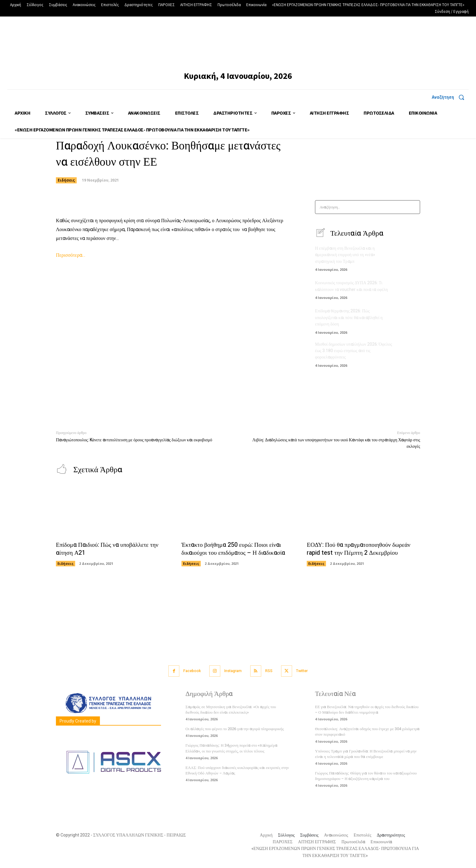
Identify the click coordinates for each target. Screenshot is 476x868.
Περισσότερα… (71, 255)
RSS (270, 670)
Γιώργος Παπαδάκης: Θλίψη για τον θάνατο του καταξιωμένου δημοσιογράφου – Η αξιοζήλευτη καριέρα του (366, 775)
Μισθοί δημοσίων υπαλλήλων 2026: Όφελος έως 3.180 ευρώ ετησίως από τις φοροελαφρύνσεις (353, 350)
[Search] (414, 207)
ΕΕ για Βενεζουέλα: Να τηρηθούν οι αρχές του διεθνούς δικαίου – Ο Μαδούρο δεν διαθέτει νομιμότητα (367, 709)
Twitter (305, 670)
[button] (450, 97)
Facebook (190, 670)
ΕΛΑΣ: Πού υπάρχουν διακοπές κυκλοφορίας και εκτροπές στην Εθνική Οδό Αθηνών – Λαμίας (237, 769)
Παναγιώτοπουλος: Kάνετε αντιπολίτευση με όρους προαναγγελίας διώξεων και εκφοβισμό (134, 439)
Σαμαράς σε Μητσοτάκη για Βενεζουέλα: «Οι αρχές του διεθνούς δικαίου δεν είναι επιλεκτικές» (231, 709)
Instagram (233, 670)
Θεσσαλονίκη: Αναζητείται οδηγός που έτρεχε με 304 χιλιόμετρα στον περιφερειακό (367, 731)
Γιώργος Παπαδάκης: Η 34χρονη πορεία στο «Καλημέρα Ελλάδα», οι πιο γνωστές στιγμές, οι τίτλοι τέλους (231, 747)
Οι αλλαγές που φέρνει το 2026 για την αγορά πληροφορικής (235, 728)
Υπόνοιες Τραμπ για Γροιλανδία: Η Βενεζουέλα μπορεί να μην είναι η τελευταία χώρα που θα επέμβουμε (366, 753)
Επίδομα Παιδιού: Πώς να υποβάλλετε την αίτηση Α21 (108, 548)
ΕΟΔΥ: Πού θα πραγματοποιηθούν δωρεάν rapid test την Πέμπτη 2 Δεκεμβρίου (359, 548)
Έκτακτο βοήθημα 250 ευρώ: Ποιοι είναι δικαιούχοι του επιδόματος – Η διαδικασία (234, 548)
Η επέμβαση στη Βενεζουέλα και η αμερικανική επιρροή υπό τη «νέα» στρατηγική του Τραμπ (345, 255)
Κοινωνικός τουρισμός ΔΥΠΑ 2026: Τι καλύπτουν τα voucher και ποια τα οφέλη (351, 286)
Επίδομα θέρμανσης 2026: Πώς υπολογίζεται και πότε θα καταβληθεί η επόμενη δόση (349, 317)
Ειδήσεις (66, 180)
